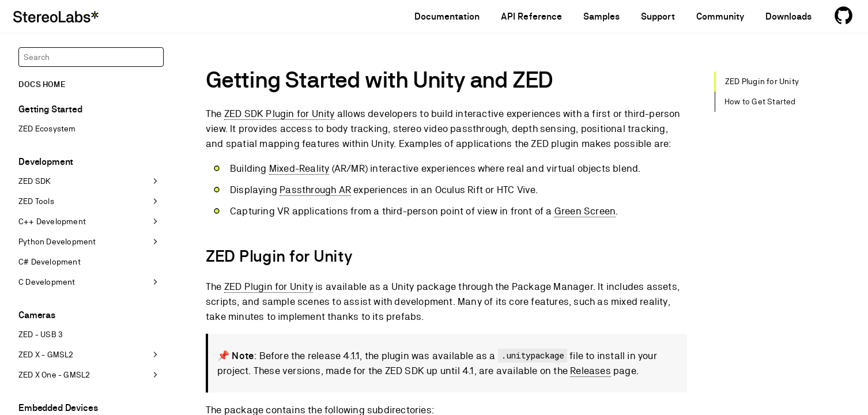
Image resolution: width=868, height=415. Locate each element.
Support (658, 16)
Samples (601, 16)
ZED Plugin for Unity (269, 286)
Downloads (788, 16)
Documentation (447, 16)
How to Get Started (760, 101)
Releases (590, 371)
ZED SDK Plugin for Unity (280, 114)
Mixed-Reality (299, 168)
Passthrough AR (315, 190)
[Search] (91, 57)
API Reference (531, 16)
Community (720, 16)
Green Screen (585, 211)
